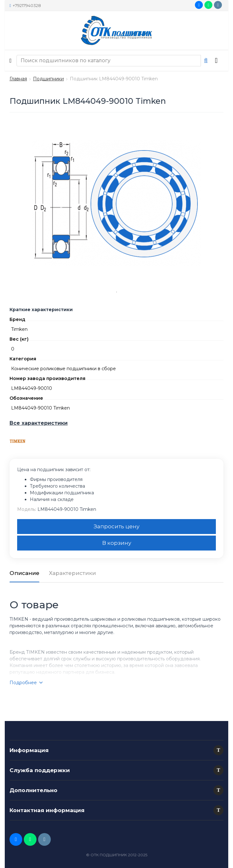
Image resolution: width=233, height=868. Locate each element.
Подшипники (48, 79)
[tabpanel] (117, 203)
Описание (24, 573)
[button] (218, 750)
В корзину (117, 543)
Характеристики (72, 573)
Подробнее (26, 683)
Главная (18, 79)
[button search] (206, 61)
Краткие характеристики (41, 310)
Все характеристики (39, 423)
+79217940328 (25, 5)
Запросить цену (117, 526)
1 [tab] (117, 292)
